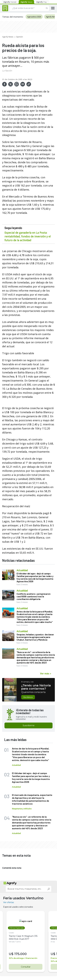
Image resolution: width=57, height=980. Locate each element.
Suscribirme (29, 725)
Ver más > (46, 673)
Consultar (26, 950)
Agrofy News (8, 37)
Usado (11, 916)
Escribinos (28, 697)
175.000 (20, 938)
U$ (12, 938)
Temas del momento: (13, 17)
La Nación (7, 71)
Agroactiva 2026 (34, 17)
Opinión (19, 37)
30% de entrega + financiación (23, 942)
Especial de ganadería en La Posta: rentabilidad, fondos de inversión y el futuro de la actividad (28, 236)
